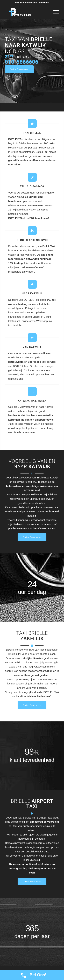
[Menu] (55, 12)
